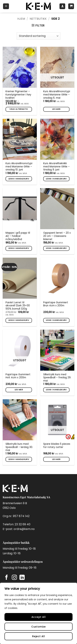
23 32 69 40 (23, 524)
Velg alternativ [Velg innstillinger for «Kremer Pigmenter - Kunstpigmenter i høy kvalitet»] (19, 109)
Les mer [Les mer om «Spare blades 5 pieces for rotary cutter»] (56, 459)
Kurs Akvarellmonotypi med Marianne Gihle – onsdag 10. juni (19, 167)
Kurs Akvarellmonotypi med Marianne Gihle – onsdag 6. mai (57, 95)
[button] (6, 6)
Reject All (38, 636)
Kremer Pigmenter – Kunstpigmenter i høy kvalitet (18, 95)
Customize (38, 627)
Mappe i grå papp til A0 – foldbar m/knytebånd (18, 236)
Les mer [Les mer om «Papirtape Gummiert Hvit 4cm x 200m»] (19, 390)
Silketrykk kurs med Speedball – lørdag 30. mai (19, 447)
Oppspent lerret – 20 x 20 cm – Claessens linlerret (57, 236)
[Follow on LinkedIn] (22, 578)
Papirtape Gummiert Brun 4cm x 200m (56, 304)
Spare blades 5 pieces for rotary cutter (57, 446)
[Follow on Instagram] (14, 578)
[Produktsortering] (38, 36)
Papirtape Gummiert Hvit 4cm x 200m (18, 376)
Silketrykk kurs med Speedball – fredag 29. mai (57, 378)
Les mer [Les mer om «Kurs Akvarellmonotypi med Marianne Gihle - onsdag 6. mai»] (56, 109)
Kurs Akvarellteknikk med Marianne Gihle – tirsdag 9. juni (56, 167)
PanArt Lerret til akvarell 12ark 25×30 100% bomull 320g (18, 306)
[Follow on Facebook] (7, 578)
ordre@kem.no (24, 529)
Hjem (21, 19)
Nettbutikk (38, 19)
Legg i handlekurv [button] (19, 179)
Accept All (38, 617)
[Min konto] (62, 6)
